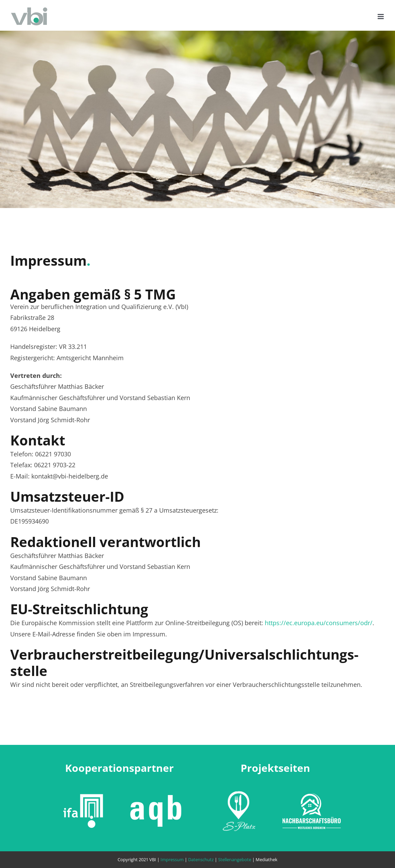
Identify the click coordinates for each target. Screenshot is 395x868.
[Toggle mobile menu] (381, 17)
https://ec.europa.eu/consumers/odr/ (319, 623)
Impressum (172, 859)
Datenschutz (201, 859)
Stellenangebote (235, 859)
